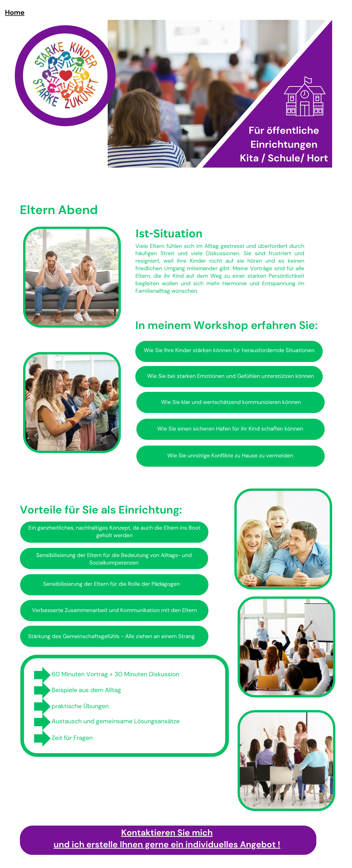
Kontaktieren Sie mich (167, 833)
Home (15, 12)
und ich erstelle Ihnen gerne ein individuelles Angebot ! (167, 844)
